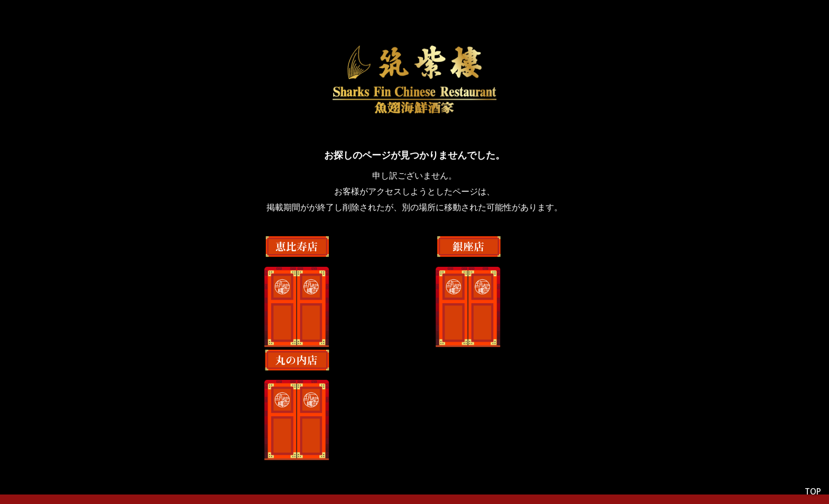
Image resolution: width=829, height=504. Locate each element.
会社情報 (319, 451)
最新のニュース (497, 451)
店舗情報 (374, 451)
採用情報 (429, 451)
